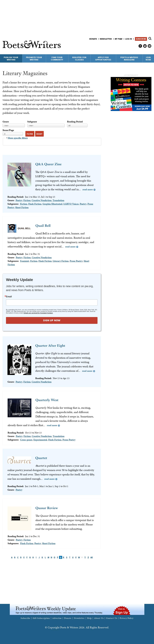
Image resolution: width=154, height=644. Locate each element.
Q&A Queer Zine (48, 164)
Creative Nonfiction (42, 200)
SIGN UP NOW (52, 320)
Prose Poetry (76, 261)
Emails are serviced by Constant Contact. (38, 313)
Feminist (25, 261)
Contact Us (112, 618)
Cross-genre (26, 440)
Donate (93, 39)
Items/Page (8, 130)
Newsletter (106, 39)
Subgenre (32, 122)
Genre (6, 122)
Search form (150, 38)
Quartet (41, 458)
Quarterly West (47, 400)
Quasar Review (47, 508)
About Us (99, 618)
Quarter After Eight (50, 346)
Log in (129, 39)
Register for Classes (79, 59)
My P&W (119, 39)
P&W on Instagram (150, 46)
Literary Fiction (61, 261)
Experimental (40, 440)
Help (89, 618)
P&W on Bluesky (145, 46)
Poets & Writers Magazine (129, 59)
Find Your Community (57, 59)
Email (9, 297)
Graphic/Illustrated (52, 204)
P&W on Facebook (140, 46)
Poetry (19, 200)
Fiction (27, 200)
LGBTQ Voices (71, 204)
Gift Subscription (41, 618)
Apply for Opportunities (103, 59)
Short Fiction (22, 207)
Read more (88, 189)
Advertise (57, 618)
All (92, 557)
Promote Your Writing (34, 59)
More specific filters (18, 138)
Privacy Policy (127, 618)
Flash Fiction (35, 204)
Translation (58, 200)
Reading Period (75, 122)
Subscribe (141, 39)
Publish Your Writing (11, 59)
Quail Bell (43, 226)
